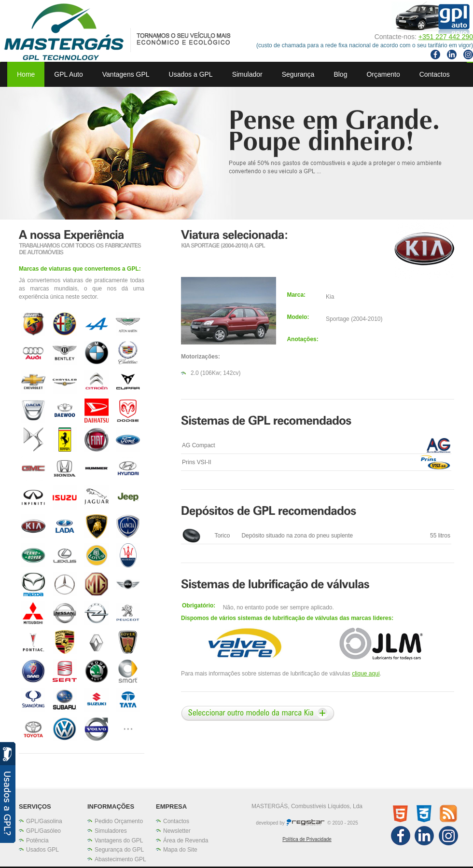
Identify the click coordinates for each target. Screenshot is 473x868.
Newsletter (177, 831)
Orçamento (383, 74)
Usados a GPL (191, 74)
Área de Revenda (186, 840)
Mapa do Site (180, 850)
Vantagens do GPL (119, 840)
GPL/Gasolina (44, 821)
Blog (340, 74)
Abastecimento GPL (120, 859)
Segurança (298, 74)
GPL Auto (68, 74)
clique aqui (366, 674)
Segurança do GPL (119, 850)
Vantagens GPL (126, 74)
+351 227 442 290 (446, 37)
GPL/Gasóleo (43, 831)
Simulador (247, 74)
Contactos (435, 74)
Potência (37, 840)
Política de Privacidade (307, 839)
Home (26, 74)
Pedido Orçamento (119, 821)
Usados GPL (42, 850)
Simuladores (111, 831)
